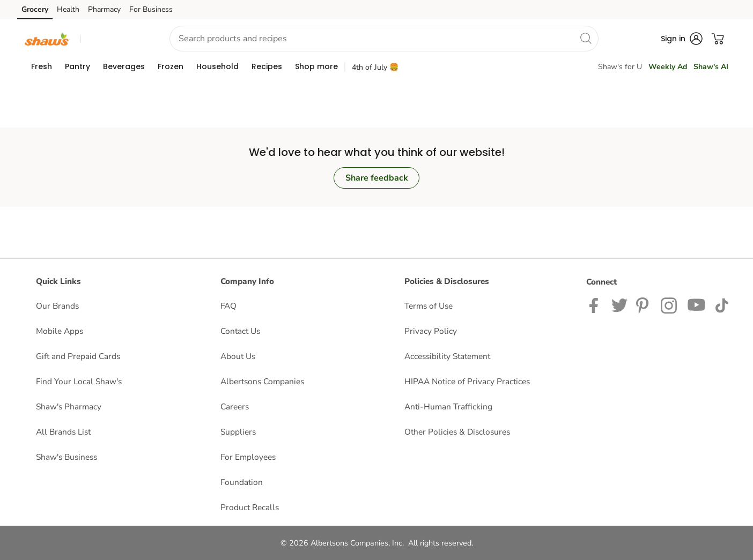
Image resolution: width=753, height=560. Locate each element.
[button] (115, 39)
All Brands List (63, 432)
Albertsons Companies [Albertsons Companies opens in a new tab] (262, 381)
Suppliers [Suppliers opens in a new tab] (238, 432)
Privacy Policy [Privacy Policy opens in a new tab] (431, 331)
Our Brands (57, 306)
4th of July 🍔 (375, 67)
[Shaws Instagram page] (670, 305)
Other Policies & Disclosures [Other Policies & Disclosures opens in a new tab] (457, 432)
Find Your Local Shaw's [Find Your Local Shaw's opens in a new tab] (79, 381)
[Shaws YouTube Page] (697, 305)
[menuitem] (42, 66)
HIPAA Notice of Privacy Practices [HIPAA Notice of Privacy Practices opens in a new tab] (467, 381)
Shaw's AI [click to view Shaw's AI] (711, 67)
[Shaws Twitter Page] (619, 305)
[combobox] (384, 39)
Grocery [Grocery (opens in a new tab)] (35, 9)
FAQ (228, 306)
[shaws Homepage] (47, 38)
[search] (586, 38)
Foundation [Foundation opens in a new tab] (242, 482)
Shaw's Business (67, 457)
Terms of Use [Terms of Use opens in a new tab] (429, 306)
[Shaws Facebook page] (596, 305)
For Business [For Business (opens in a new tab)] (151, 9)
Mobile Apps (60, 331)
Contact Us (240, 331)
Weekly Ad (668, 67)
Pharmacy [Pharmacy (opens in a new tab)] (104, 9)
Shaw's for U (620, 67)
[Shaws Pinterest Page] (644, 305)
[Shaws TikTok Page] (722, 305)
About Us (238, 356)
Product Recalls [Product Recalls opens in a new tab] (250, 507)
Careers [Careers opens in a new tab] (235, 406)
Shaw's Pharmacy (69, 406)
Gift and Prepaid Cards (78, 356)
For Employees (248, 457)
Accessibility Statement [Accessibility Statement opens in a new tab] (447, 356)
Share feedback (377, 178)
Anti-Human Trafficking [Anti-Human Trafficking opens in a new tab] (448, 406)
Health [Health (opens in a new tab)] (68, 9)
